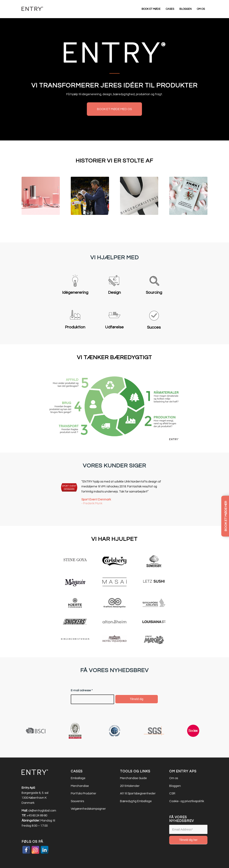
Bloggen (175, 786)
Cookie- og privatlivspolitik (187, 801)
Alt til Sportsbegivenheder (138, 793)
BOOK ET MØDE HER (226, 516)
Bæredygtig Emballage (136, 801)
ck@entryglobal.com (42, 811)
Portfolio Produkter (83, 793)
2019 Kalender (130, 786)
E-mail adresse (82, 690)
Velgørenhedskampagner (88, 809)
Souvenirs (77, 801)
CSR (172, 793)
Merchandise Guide (133, 778)
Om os (174, 778)
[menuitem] (151, 9)
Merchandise (80, 786)
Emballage (78, 778)
